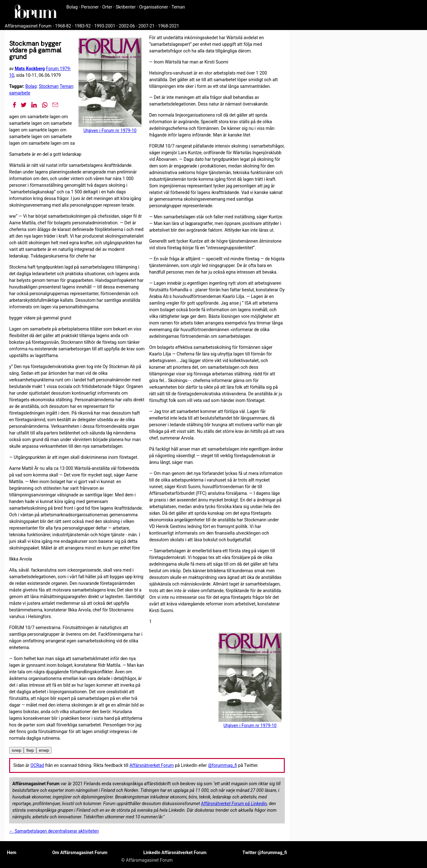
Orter (107, 7)
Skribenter (126, 7)
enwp (44, 750)
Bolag (72, 7)
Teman (178, 7)
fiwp (30, 750)
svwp (16, 750)
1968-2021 (169, 26)
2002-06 (127, 26)
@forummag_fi (223, 765)
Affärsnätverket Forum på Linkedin (234, 804)
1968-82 (63, 26)
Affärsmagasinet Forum (28, 26)
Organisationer (154, 7)
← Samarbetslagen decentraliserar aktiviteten (54, 831)
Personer (90, 7)
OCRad (37, 765)
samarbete (20, 93)
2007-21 (146, 26)
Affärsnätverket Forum (152, 765)
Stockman (49, 86)
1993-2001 (105, 26)
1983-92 (83, 26)
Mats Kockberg (30, 69)
